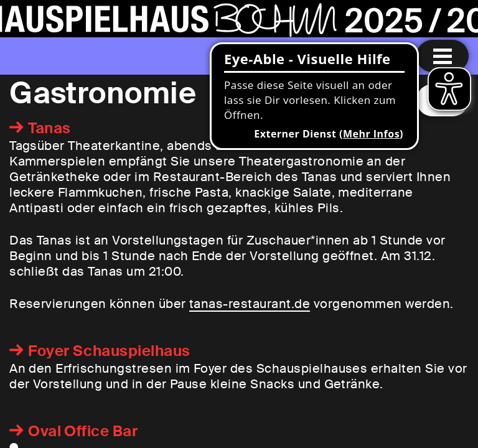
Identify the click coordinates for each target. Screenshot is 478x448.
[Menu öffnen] (443, 56)
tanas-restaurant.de (250, 304)
